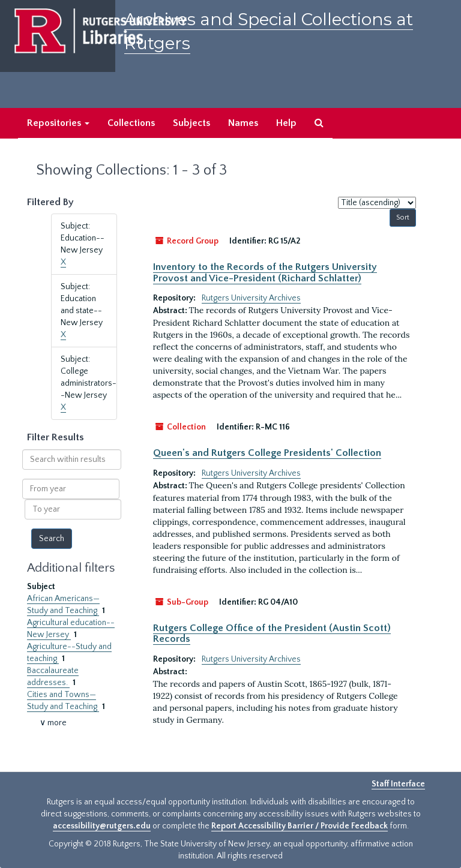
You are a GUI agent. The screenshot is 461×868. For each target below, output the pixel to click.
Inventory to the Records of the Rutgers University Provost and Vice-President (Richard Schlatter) (265, 272)
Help (286, 123)
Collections (131, 123)
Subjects (191, 123)
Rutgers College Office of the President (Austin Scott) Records (272, 633)
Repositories (58, 123)
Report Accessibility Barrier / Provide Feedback (300, 826)
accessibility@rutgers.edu (102, 826)
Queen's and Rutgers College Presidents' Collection (267, 453)
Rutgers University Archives (251, 298)
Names (243, 123)
